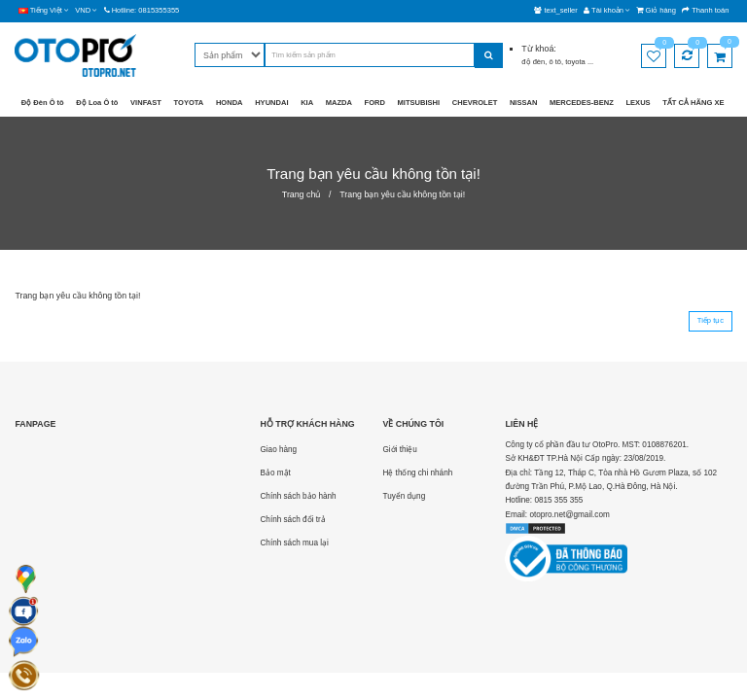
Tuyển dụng (404, 496)
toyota (576, 62)
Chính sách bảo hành (298, 496)
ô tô (555, 62)
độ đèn (533, 62)
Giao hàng (278, 450)
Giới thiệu (399, 450)
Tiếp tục (711, 320)
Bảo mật (275, 473)
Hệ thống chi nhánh (417, 473)
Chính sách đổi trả (292, 520)
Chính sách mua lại (294, 543)
